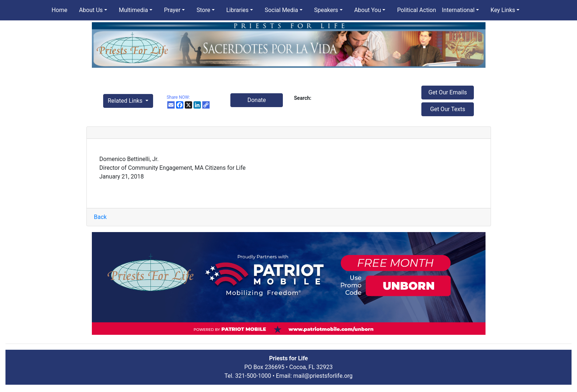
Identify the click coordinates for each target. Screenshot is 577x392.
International (458, 10)
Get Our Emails (448, 92)
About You (368, 10)
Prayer (172, 10)
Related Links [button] (126, 101)
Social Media (281, 10)
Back (100, 217)
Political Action (416, 10)
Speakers (326, 10)
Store (203, 10)
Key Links (503, 10)
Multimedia (133, 10)
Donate (257, 100)
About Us (91, 10)
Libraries (237, 10)
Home (60, 10)
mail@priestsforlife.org (323, 376)
